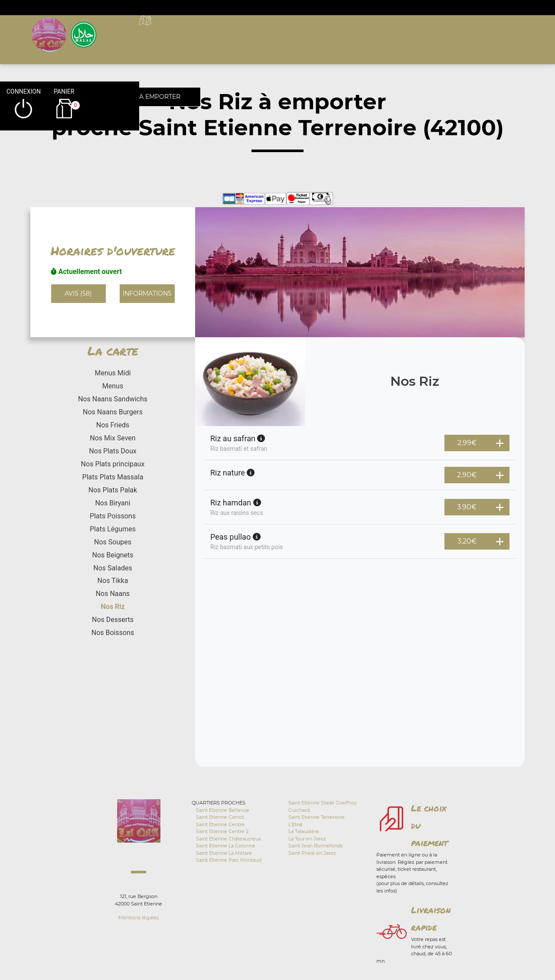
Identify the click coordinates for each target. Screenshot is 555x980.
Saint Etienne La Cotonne (226, 846)
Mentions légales (139, 918)
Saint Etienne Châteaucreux (229, 839)
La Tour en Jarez (307, 839)
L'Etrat (295, 824)
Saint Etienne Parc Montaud (229, 860)
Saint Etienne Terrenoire (317, 817)
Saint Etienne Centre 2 (222, 831)
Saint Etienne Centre (220, 824)
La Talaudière (304, 831)
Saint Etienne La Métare (224, 853)
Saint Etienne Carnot (220, 817)
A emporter (338, 30)
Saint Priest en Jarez (312, 853)
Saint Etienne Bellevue (223, 810)
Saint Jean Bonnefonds (315, 846)
